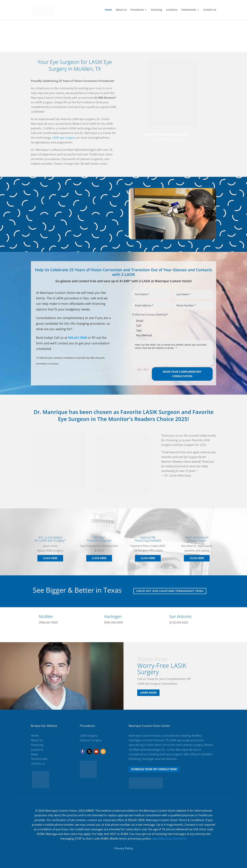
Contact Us (210, 11)
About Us (121, 11)
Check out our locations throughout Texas (170, 591)
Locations (172, 11)
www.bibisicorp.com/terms (169, 839)
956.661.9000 (78, 338)
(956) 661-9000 (48, 622)
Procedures (137, 11)
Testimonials (189, 11)
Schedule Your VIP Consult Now (154, 769)
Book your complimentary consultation (182, 374)
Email (138, 321)
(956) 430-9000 (113, 622)
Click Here (50, 558)
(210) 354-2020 (179, 622)
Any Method (142, 335)
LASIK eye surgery (64, 138)
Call (136, 326)
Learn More (148, 693)
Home (108, 11)
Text (137, 331)
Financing (157, 11)
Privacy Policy (124, 848)
